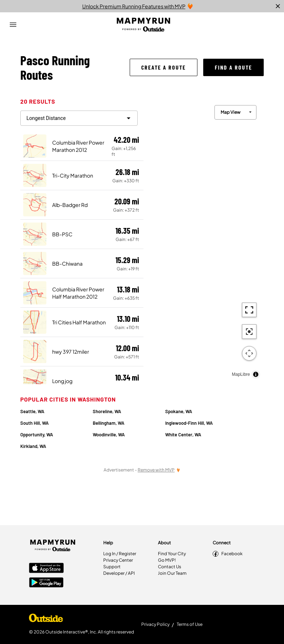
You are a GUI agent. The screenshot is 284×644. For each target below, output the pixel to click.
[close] (278, 6)
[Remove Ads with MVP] (159, 470)
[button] (164, 67)
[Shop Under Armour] (46, 620)
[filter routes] (79, 118)
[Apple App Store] (46, 569)
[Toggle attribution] (256, 374)
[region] (204, 240)
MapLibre (241, 374)
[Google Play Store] (46, 583)
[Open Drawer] (13, 25)
